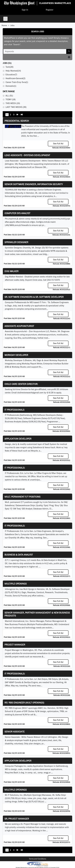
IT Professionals (14, 410)
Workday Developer (16, 355)
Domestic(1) (11, 86)
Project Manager (15, 645)
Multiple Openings (16, 584)
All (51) (9, 96)
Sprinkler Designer (16, 242)
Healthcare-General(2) (15, 78)
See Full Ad (58, 144)
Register (50, 10)
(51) (7, 63)
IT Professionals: (15, 468)
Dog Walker (11, 271)
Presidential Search (17, 121)
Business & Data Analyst (19, 555)
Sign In (25, 10)
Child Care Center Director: (21, 384)
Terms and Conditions (37, 859)
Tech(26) (9, 67)
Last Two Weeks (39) (16, 107)
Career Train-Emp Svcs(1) (17, 82)
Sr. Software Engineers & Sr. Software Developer (34, 297)
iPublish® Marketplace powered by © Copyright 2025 (37, 864)
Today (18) (11, 99)
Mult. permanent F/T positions (22, 497)
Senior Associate (15, 732)
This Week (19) (13, 103)
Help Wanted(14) (13, 71)
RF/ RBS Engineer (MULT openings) (24, 703)
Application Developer (18, 439)
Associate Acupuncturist (19, 326)
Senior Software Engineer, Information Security (34, 184)
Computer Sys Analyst (17, 213)
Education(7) (11, 75)
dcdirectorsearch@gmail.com (30, 393)
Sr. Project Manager (17, 819)
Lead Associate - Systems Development (27, 155)
